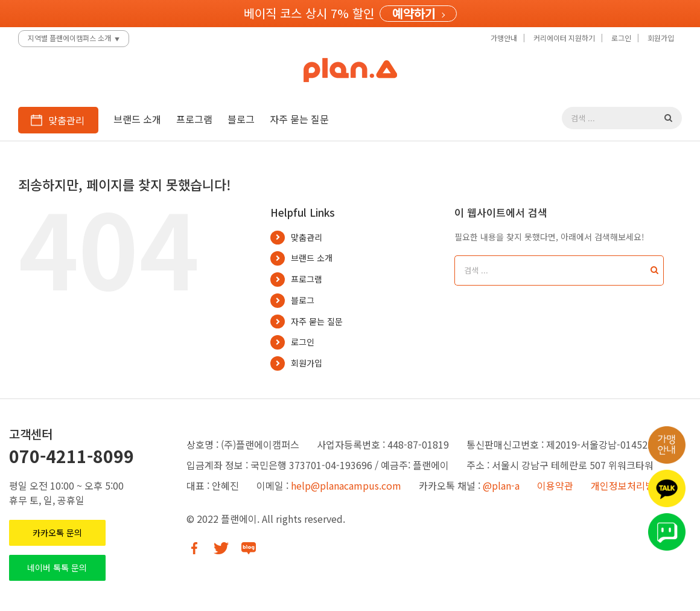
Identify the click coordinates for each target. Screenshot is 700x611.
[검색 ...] (613, 118)
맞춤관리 (307, 237)
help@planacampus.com (346, 485)
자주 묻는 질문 (317, 321)
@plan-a (501, 485)
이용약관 (555, 485)
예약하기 (414, 14)
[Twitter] (221, 548)
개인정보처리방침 (627, 485)
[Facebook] (194, 548)
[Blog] (248, 548)
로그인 (303, 342)
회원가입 (307, 363)
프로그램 (307, 279)
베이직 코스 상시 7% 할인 (309, 13)
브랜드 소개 (312, 258)
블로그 (303, 300)
